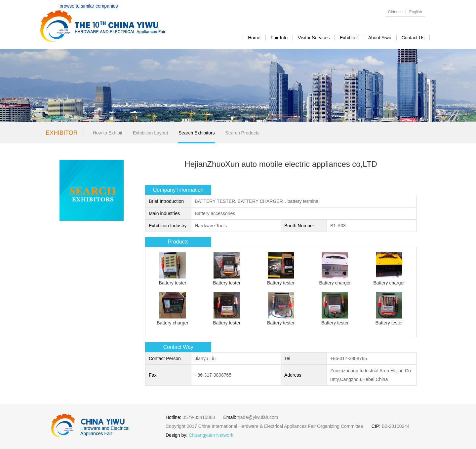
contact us (413, 38)
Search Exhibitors (197, 133)
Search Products (242, 133)
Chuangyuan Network (211, 435)
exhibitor (349, 38)
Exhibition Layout (151, 133)
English (416, 12)
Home (254, 38)
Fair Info (279, 38)
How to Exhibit (108, 133)
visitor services (314, 38)
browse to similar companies (89, 6)
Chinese (395, 12)
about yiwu (380, 38)
